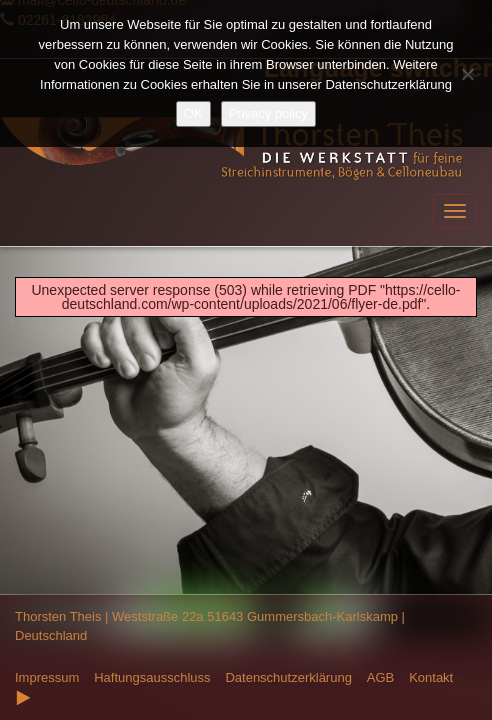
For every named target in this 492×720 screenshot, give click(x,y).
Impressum (47, 677)
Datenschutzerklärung (288, 677)
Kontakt (431, 677)
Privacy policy (268, 113)
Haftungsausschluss (152, 677)
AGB (380, 677)
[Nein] (467, 74)
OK (193, 113)
